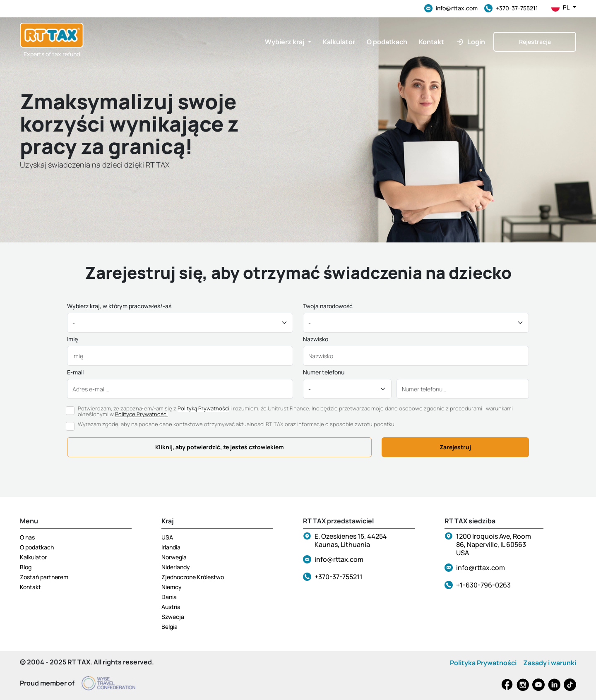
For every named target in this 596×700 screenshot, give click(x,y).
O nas (27, 537)
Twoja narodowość (328, 306)
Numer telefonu (324, 372)
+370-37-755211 (511, 8)
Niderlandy (176, 567)
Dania (169, 597)
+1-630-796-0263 (483, 585)
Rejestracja (535, 42)
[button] (288, 42)
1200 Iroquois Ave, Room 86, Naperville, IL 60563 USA (494, 544)
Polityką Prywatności (203, 408)
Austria (171, 607)
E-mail (75, 372)
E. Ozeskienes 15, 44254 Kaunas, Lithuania (351, 540)
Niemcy (172, 587)
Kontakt (30, 587)
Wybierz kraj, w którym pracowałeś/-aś (119, 306)
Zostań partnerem (44, 577)
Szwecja (173, 617)
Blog (26, 567)
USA (167, 537)
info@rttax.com (451, 8)
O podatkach (37, 547)
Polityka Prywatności (483, 663)
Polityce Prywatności (141, 414)
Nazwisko (316, 339)
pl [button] (564, 7)
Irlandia (171, 547)
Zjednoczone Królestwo (193, 577)
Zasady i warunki (550, 663)
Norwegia (174, 557)
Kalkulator (33, 557)
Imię (72, 339)
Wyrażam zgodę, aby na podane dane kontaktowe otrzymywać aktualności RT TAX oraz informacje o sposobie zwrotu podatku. (237, 424)
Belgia (169, 627)
